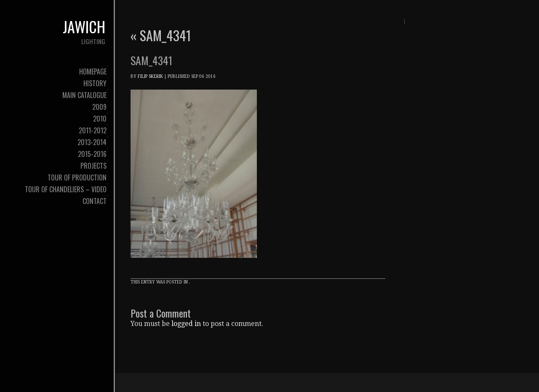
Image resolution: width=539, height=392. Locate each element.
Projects (93, 166)
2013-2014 (92, 142)
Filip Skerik (150, 76)
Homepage (93, 72)
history (95, 83)
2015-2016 (92, 154)
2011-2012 (93, 130)
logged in (186, 324)
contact (95, 201)
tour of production (77, 177)
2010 (100, 119)
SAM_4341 (161, 35)
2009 (99, 107)
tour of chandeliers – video (66, 189)
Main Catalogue (84, 95)
